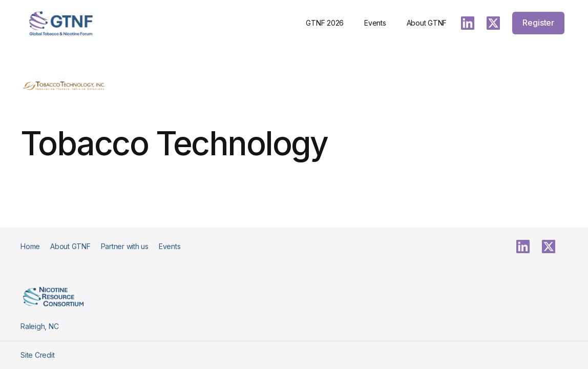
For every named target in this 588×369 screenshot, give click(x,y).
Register (538, 23)
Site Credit (37, 355)
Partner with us (125, 246)
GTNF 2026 (325, 23)
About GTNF (427, 23)
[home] (61, 23)
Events (375, 23)
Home (30, 246)
